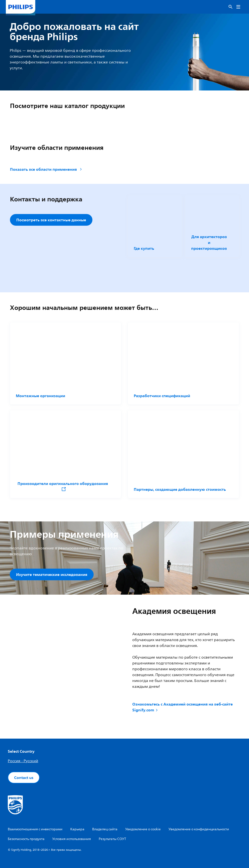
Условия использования (72, 839)
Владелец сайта (105, 829)
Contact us (24, 778)
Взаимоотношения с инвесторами (35, 829)
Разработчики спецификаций (162, 396)
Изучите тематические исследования (52, 574)
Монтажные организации (40, 396)
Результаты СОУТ (112, 839)
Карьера (77, 829)
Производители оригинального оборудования (63, 486)
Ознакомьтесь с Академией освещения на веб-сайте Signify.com (182, 707)
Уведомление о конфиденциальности (199, 829)
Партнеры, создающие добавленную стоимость (180, 489)
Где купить (144, 248)
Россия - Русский (23, 761)
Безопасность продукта (26, 839)
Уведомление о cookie (143, 829)
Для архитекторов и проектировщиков (209, 242)
